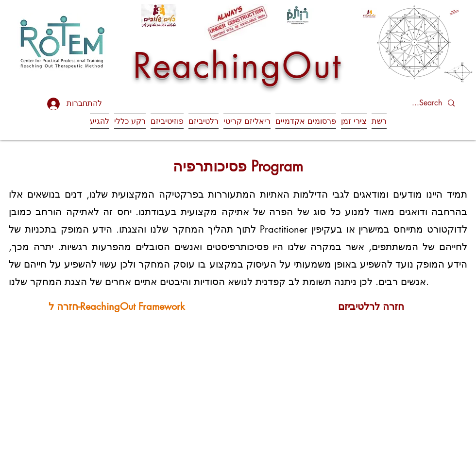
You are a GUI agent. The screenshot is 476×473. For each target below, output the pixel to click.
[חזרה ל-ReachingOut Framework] (116, 306)
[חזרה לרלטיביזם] (371, 306)
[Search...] (417, 103)
